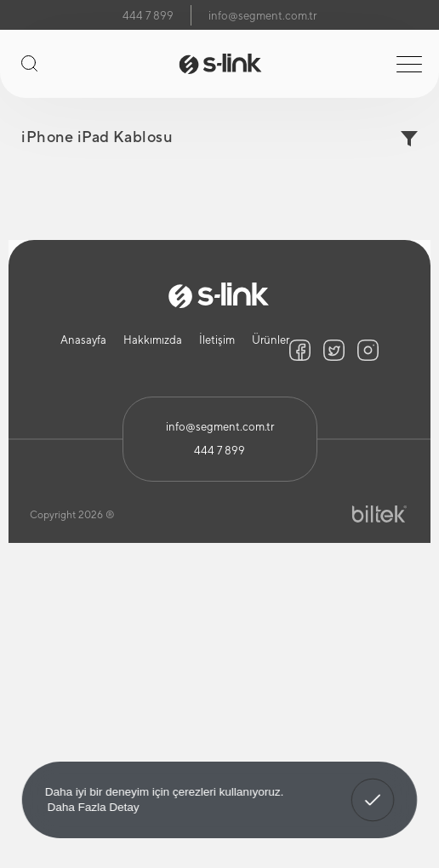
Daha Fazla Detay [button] (94, 806)
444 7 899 (148, 16)
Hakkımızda (153, 340)
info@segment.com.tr (262, 16)
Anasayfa (83, 340)
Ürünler (271, 340)
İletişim (217, 340)
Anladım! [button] (373, 788)
